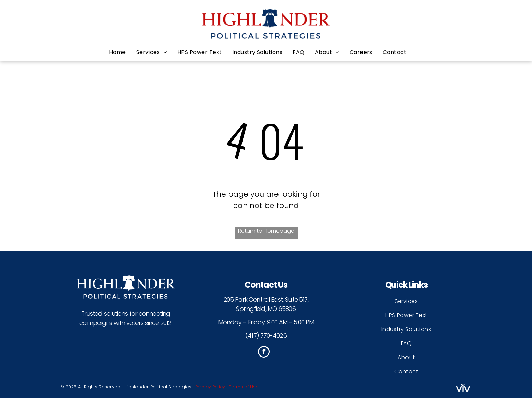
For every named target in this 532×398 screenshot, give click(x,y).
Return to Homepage (266, 231)
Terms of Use (244, 387)
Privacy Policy (210, 387)
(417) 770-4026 (266, 335)
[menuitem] (123, 52)
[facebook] (264, 353)
